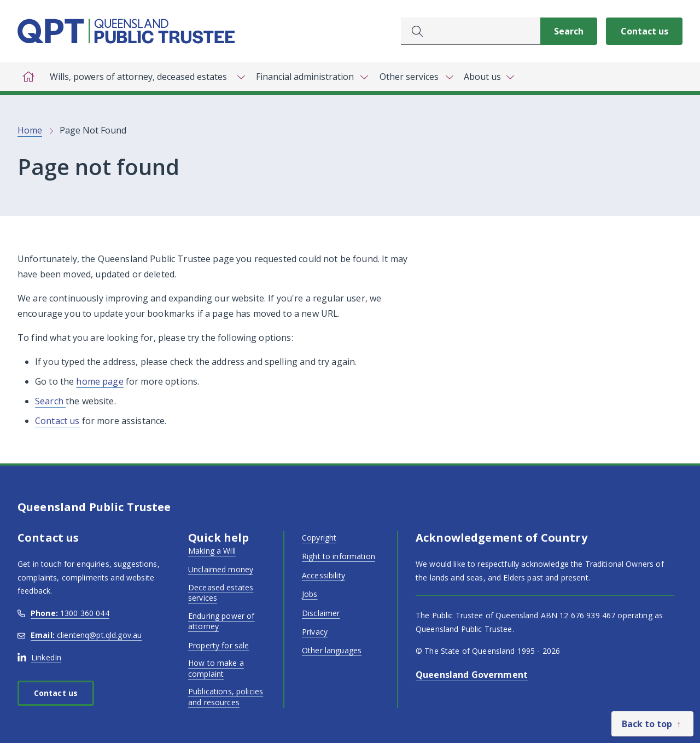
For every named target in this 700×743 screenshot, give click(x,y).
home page (100, 381)
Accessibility (323, 575)
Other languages (332, 650)
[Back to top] (652, 724)
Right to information (339, 556)
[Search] (569, 31)
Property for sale (218, 645)
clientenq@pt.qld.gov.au (80, 635)
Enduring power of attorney (221, 621)
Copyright (319, 538)
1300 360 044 (63, 613)
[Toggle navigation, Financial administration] (311, 77)
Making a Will (212, 551)
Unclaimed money (221, 569)
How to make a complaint (216, 668)
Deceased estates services (221, 593)
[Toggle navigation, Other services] (416, 77)
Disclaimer (321, 613)
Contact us (644, 31)
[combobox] (471, 31)
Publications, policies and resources (226, 697)
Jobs (310, 594)
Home (30, 130)
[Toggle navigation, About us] (489, 77)
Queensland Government (472, 675)
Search (50, 401)
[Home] (28, 77)
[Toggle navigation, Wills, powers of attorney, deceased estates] (145, 77)
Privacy (315, 632)
